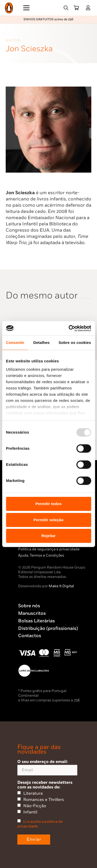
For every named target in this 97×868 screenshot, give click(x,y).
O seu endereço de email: (47, 767)
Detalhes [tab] (42, 342)
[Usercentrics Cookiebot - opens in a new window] (69, 328)
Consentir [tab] (15, 342)
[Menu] (27, 8)
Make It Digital (61, 586)
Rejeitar (48, 536)
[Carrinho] (76, 8)
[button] (66, 8)
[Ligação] (89, 8)
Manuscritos (32, 613)
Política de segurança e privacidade (49, 549)
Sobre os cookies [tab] (75, 342)
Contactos (30, 636)
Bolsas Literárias (36, 621)
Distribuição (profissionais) (48, 628)
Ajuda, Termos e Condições (41, 555)
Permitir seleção (49, 520)
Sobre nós (29, 606)
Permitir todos (49, 504)
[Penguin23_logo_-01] (9, 8)
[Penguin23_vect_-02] (34, 671)
